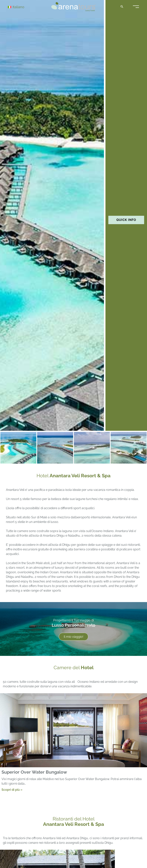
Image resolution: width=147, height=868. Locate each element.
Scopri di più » (12, 789)
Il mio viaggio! (73, 637)
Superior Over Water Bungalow (34, 772)
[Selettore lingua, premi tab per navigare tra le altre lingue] (21, 7)
